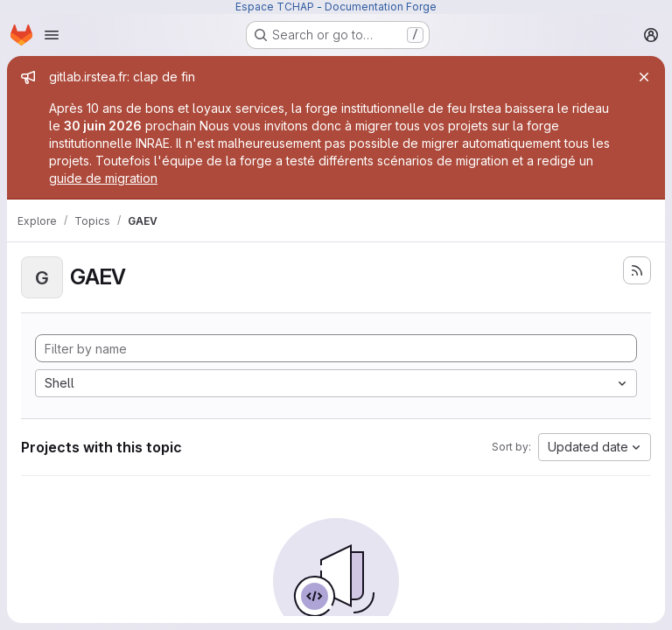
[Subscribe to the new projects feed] (637, 270)
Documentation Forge (381, 7)
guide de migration (103, 178)
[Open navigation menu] (52, 35)
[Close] (644, 77)
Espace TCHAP (275, 7)
